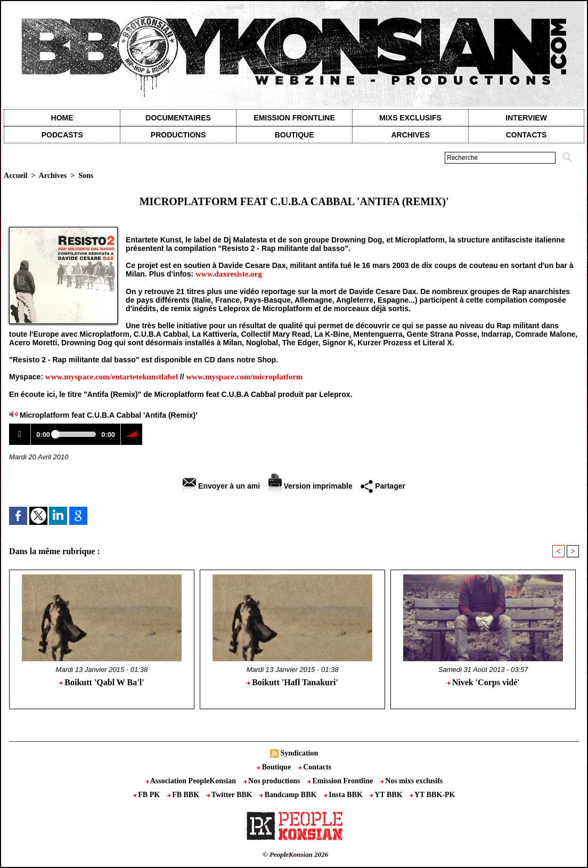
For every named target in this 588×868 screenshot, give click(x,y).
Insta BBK (344, 795)
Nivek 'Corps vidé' (483, 682)
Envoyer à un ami (221, 486)
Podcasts (62, 135)
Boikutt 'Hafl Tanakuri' (292, 682)
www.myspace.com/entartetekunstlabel (112, 377)
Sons (86, 176)
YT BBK (387, 795)
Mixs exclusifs (410, 118)
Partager (383, 486)
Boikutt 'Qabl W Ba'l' (101, 682)
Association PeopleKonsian (192, 781)
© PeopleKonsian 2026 (295, 854)
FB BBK (184, 795)
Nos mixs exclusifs (412, 781)
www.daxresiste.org (229, 274)
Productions (178, 135)
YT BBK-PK (432, 795)
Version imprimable (311, 486)
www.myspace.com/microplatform (245, 377)
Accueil (15, 176)
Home (62, 118)
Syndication (299, 753)
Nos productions (273, 781)
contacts (526, 135)
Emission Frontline (294, 118)
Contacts (315, 767)
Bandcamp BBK (289, 795)
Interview (526, 118)
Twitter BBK (231, 795)
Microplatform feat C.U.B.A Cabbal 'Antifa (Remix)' (109, 415)
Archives (410, 135)
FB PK (148, 795)
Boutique (295, 135)
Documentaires (178, 118)
